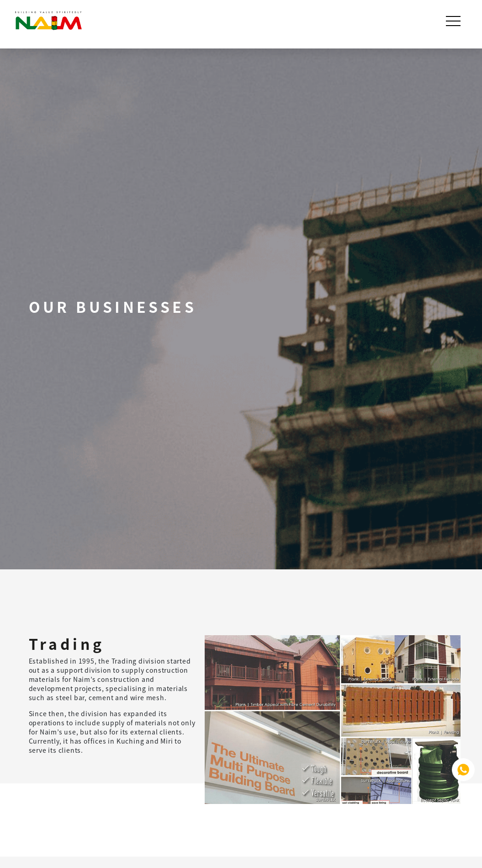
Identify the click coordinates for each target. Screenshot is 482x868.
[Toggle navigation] (454, 21)
